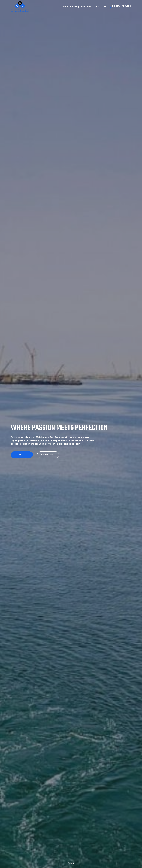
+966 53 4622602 (122, 6)
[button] (69, 863)
